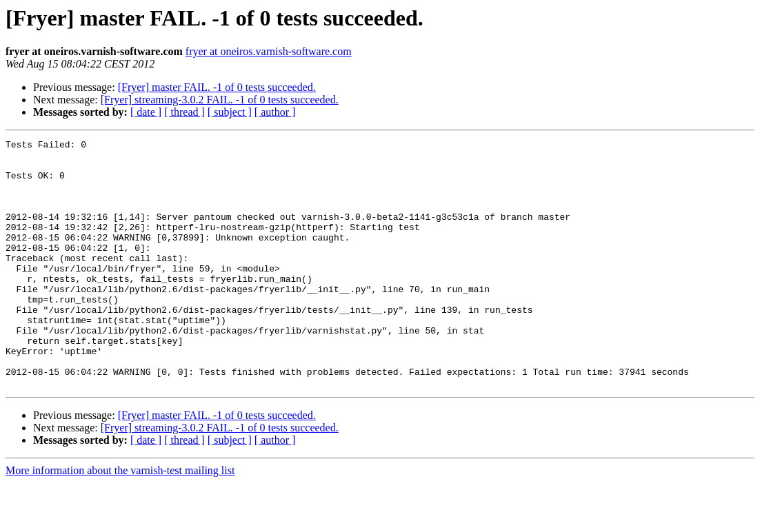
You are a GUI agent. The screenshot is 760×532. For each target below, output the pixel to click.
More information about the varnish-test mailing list (120, 520)
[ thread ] (184, 112)
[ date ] (146, 112)
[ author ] (275, 112)
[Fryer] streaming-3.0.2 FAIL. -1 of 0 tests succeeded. (220, 100)
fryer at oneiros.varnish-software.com (269, 51)
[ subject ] (230, 112)
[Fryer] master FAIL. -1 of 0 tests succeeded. (217, 87)
